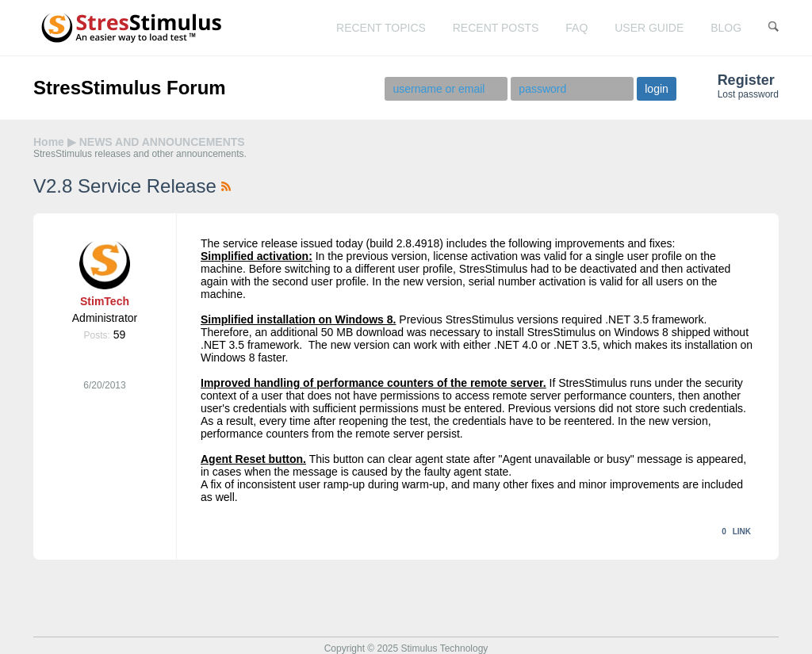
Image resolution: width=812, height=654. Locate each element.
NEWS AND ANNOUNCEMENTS (162, 142)
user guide (649, 28)
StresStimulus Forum (130, 88)
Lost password (748, 94)
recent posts (496, 28)
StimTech (105, 301)
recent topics (381, 28)
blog (726, 28)
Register (746, 80)
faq (576, 28)
